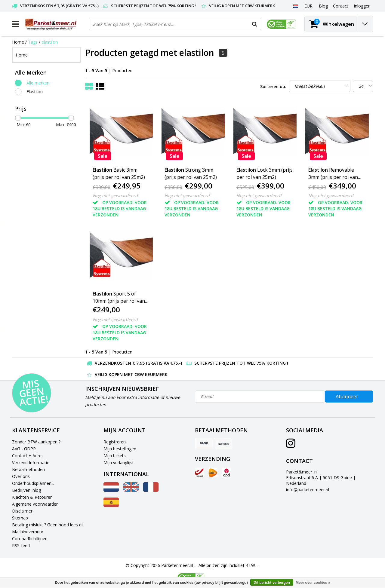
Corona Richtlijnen (30, 539)
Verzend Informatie (31, 462)
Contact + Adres (28, 456)
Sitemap (20, 518)
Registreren (115, 442)
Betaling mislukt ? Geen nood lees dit (48, 525)
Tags (33, 42)
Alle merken (38, 83)
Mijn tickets (115, 456)
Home (18, 42)
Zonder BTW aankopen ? (36, 442)
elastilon (50, 42)
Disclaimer (22, 511)
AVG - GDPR (24, 449)
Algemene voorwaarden (35, 504)
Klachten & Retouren (32, 497)
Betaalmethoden (28, 469)
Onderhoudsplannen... (33, 483)
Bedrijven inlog (26, 490)
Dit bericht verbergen (272, 583)
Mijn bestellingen (120, 449)
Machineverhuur (28, 532)
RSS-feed (21, 545)
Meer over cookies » (313, 583)
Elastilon (35, 92)
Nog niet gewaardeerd (115, 196)
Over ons (21, 476)
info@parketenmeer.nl (308, 490)
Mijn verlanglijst (119, 462)
